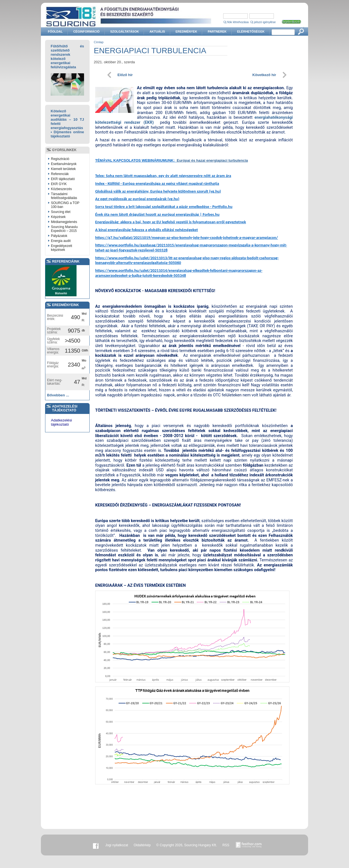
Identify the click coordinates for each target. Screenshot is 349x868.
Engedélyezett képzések (62, 248)
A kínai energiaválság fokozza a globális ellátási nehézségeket (147, 230)
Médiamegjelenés (64, 222)
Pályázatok (59, 236)
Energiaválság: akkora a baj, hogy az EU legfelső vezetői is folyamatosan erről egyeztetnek (171, 222)
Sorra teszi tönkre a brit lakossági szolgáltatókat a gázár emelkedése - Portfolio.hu (164, 207)
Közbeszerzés (61, 189)
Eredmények (186, 31)
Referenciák (60, 174)
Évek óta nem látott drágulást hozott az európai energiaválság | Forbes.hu (157, 214)
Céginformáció (86, 31)
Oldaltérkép (142, 845)
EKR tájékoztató (63, 179)
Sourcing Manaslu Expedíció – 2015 (64, 229)
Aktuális (157, 31)
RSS (226, 845)
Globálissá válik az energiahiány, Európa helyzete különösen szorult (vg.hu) (158, 191)
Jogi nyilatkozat (117, 845)
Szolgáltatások (125, 31)
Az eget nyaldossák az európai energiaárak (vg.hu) (137, 199)
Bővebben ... (58, 395)
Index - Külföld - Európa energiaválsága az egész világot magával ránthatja (157, 183)
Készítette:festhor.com (249, 845)
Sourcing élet (61, 212)
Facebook (96, 845)
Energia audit (61, 241)
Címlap (99, 42)
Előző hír (125, 75)
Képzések (58, 217)
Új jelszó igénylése (263, 22)
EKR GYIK (59, 184)
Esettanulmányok (64, 164)
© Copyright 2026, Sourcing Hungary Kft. (187, 845)
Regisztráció (60, 159)
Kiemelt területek (63, 169)
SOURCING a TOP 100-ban (65, 205)
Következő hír (264, 75)
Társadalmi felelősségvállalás (64, 196)
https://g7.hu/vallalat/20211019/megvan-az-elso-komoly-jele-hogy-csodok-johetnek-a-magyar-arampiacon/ (187, 237)
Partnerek (217, 31)
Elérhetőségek (251, 31)
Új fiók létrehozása (236, 22)
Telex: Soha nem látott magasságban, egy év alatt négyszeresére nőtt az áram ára (163, 176)
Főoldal (55, 31)
